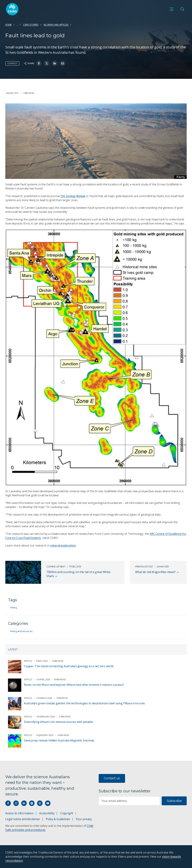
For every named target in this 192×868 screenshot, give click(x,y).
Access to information (19, 813)
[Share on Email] (63, 63)
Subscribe (174, 801)
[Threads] (40, 803)
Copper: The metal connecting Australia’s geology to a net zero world (69, 666)
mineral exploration (63, 545)
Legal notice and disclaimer (23, 819)
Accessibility (47, 813)
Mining (13, 607)
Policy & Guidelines (58, 819)
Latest (13, 649)
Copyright (67, 813)
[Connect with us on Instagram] (16, 803)
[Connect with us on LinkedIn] (24, 803)
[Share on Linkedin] (55, 63)
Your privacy (84, 819)
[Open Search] (182, 9)
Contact (12, 63)
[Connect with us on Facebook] (8, 803)
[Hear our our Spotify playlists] (32, 803)
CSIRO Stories (31, 25)
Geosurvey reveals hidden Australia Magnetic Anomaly (59, 740)
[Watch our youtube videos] (48, 803)
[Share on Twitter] (47, 63)
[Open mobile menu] (172, 9)
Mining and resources (21, 631)
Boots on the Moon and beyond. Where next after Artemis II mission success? (74, 685)
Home (9, 25)
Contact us (112, 778)
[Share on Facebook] (39, 63)
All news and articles (56, 25)
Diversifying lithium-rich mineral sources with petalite (58, 722)
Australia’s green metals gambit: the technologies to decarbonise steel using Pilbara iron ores (84, 703)
